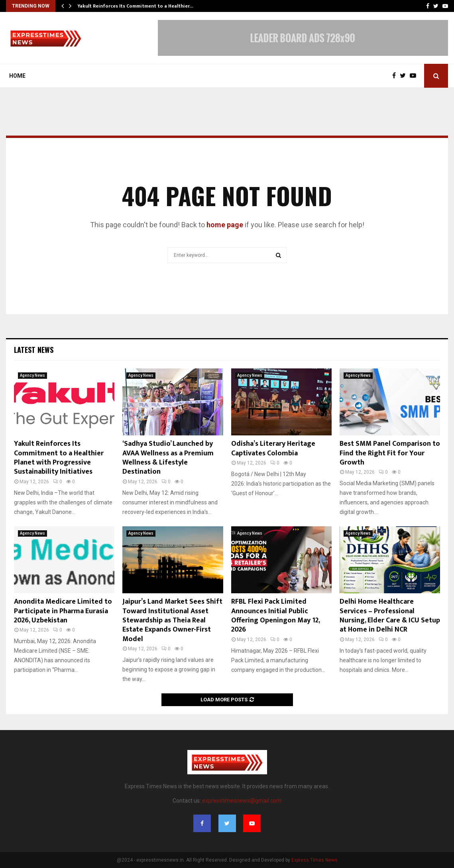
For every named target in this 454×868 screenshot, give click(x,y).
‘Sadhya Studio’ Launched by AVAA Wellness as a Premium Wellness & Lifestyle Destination (168, 458)
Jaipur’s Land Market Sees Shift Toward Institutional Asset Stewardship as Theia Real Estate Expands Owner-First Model (172, 620)
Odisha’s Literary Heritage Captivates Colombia (273, 448)
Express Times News (314, 860)
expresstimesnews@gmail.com (242, 801)
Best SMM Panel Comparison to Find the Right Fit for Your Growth (390, 453)
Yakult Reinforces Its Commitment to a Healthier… (135, 6)
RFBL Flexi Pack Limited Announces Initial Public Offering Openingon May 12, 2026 (275, 616)
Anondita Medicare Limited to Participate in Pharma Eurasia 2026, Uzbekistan (63, 611)
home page (225, 225)
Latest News (34, 350)
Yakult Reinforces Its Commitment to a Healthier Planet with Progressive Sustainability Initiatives (59, 458)
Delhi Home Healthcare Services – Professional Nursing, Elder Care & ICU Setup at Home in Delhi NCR (390, 616)
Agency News (32, 375)
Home (17, 76)
